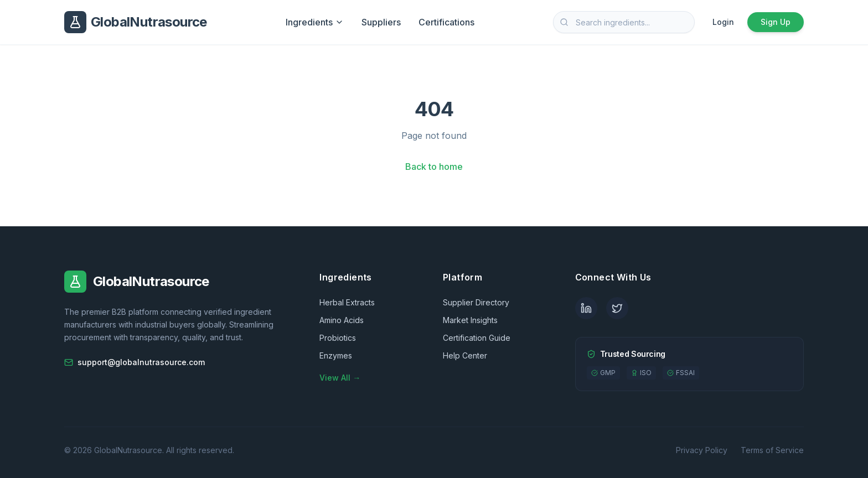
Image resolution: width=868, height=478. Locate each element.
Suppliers (381, 22)
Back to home (434, 167)
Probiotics (338, 338)
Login (723, 22)
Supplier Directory (476, 302)
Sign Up (776, 22)
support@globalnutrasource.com (135, 362)
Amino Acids (342, 320)
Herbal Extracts (347, 302)
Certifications (446, 22)
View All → (340, 378)
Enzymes (336, 355)
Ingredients (315, 22)
